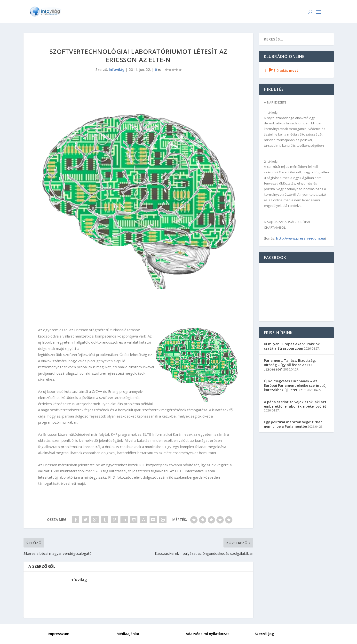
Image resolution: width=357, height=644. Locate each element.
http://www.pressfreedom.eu (301, 238)
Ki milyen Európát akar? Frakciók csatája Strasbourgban (292, 346)
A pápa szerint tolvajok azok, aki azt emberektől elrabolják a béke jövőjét (295, 404)
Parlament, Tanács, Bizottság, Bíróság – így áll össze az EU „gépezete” (290, 365)
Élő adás (281, 70)
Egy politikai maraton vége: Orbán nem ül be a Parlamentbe (293, 424)
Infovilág (117, 69)
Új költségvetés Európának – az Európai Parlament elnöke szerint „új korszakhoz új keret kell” (295, 385)
